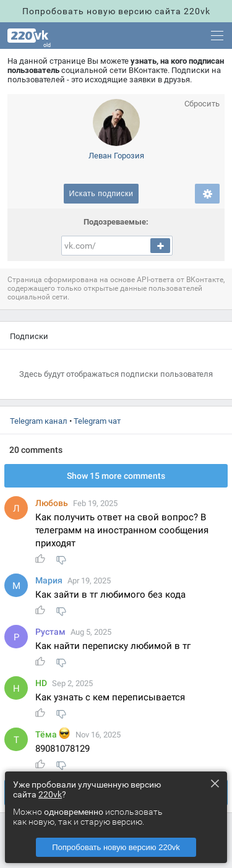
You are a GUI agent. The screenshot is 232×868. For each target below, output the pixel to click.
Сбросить (202, 104)
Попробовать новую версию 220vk (116, 847)
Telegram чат (97, 421)
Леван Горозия (116, 156)
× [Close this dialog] (215, 783)
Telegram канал (39, 421)
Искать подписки (101, 194)
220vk (50, 794)
